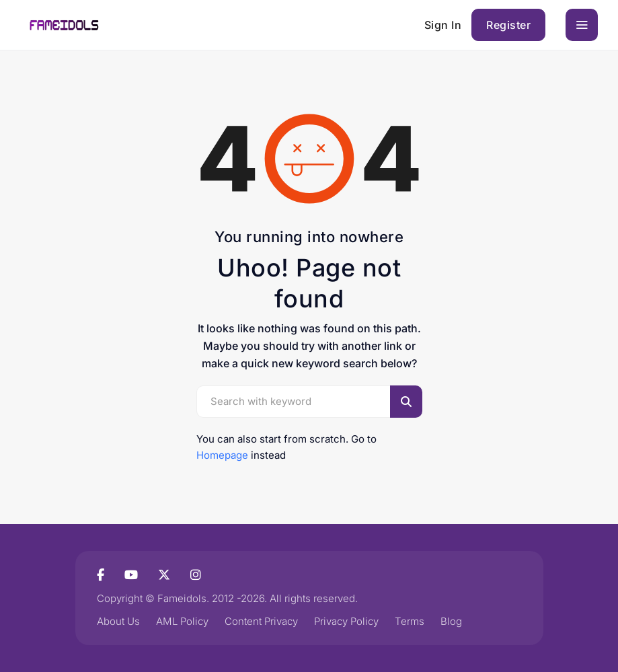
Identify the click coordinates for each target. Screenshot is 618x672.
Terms (410, 621)
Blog (451, 621)
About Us (118, 621)
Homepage (222, 455)
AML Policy (182, 621)
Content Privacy (261, 621)
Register (508, 25)
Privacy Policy (346, 621)
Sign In (443, 25)
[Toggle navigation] (582, 25)
